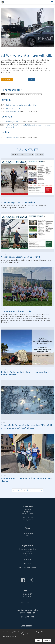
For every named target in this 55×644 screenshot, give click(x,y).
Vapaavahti (15, 155)
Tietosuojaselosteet (28, 602)
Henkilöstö (28, 510)
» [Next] (42, 490)
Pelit (27, 536)
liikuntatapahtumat (20, 94)
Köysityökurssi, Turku (13, 108)
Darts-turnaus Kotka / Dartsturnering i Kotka (21, 105)
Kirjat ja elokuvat (27, 533)
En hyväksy (47, 640)
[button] (52, 2)
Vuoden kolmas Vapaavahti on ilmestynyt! (20, 257)
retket (34, 94)
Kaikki (3, 94)
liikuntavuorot (28, 94)
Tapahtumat (39, 155)
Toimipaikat (28, 512)
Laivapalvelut (7, 79)
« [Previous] (13, 490)
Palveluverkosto (27, 514)
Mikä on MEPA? (28, 594)
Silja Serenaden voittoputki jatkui (17, 311)
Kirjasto (31, 79)
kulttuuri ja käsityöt (10, 94)
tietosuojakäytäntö (11, 636)
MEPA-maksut (27, 596)
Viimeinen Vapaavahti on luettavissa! (18, 202)
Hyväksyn (38, 640)
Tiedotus (31, 155)
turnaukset (39, 94)
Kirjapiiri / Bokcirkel (13, 111)
